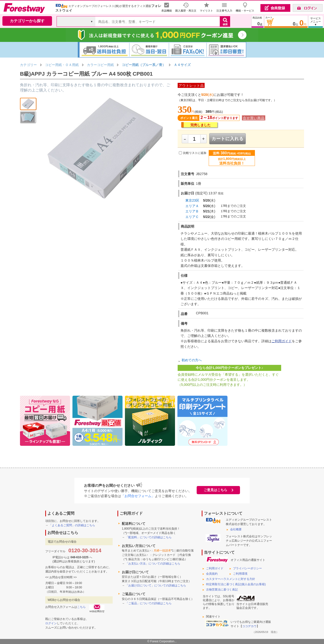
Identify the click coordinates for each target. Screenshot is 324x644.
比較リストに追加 (195, 153)
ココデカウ (249, 626)
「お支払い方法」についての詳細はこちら (153, 564)
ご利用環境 (240, 574)
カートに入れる (228, 139)
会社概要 (236, 529)
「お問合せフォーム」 (138, 496)
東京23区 (192, 200)
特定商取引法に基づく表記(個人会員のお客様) (236, 584)
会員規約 (212, 574)
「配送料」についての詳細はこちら (149, 537)
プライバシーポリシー (247, 568)
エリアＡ (192, 206)
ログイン (51, 623)
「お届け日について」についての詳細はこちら (156, 585)
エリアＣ (192, 217)
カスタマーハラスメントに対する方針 (231, 579)
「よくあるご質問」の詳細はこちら (72, 525)
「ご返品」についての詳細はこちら (149, 603)
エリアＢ (192, 211)
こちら (81, 607)
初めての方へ (192, 360)
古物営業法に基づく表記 (222, 590)
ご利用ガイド (282, 341)
